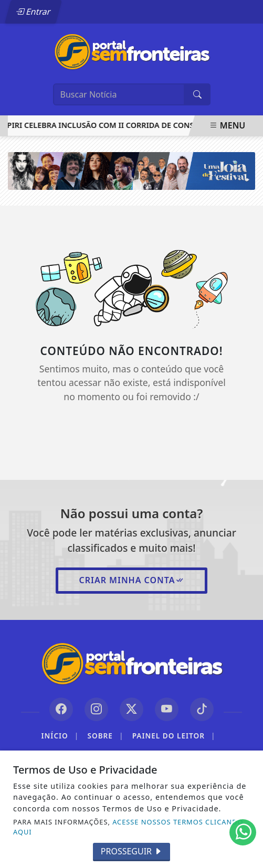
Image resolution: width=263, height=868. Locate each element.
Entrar (33, 12)
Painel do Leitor (174, 736)
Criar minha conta (131, 580)
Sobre (105, 736)
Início (60, 736)
